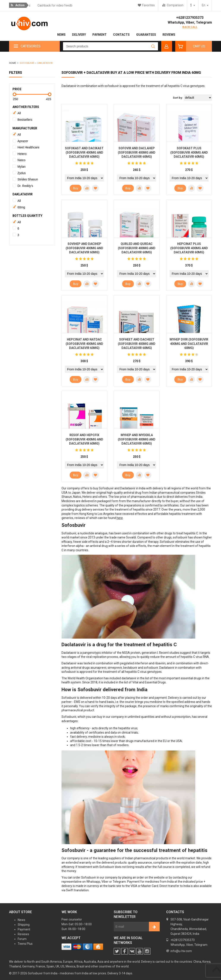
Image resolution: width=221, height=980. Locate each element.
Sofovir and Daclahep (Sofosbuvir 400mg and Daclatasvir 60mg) (137, 152)
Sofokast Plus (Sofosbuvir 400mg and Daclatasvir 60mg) (189, 152)
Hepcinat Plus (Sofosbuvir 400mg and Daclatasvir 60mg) (189, 248)
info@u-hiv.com (181, 951)
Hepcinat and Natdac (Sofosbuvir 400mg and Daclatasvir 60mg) (84, 344)
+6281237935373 (190, 18)
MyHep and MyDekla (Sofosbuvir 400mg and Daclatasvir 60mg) (137, 439)
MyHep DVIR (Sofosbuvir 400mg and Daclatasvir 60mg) (189, 344)
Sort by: (178, 98)
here (120, 518)
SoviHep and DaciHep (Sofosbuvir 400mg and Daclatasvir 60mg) (84, 248)
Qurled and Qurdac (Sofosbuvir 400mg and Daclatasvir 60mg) (137, 248)
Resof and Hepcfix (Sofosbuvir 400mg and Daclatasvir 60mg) (84, 439)
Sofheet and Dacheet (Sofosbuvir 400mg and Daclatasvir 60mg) (137, 344)
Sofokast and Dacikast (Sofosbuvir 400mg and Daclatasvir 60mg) (84, 152)
